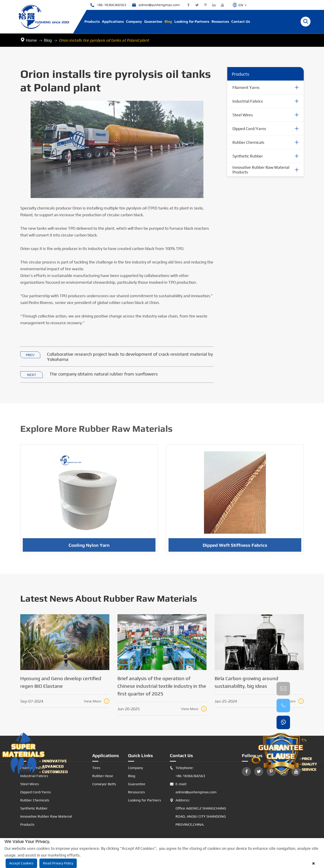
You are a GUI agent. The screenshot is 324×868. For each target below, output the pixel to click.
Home (31, 40)
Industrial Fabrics (248, 101)
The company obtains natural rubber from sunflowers (104, 374)
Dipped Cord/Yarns (249, 129)
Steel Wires (243, 115)
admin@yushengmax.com (156, 5)
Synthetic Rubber (248, 156)
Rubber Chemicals (248, 142)
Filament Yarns (246, 87)
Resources (220, 21)
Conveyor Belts (104, 784)
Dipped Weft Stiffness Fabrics (235, 547)
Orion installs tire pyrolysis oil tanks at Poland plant (104, 40)
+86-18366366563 (108, 5)
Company (134, 21)
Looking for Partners (192, 21)
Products (92, 21)
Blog (168, 21)
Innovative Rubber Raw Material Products (261, 170)
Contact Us (241, 21)
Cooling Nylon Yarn (89, 547)
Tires (96, 768)
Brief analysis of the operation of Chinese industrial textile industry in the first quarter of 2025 (162, 686)
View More (97, 701)
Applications (113, 21)
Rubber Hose (103, 776)
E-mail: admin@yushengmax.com (193, 788)
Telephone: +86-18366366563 (187, 772)
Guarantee (153, 21)
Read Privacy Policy (58, 863)
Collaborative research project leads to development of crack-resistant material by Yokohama (130, 357)
